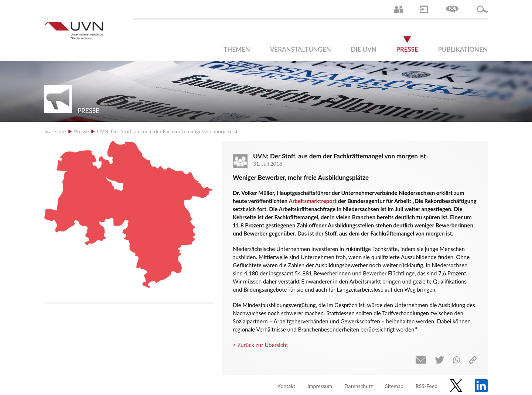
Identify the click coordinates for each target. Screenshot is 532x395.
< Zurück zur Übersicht (260, 345)
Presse (407, 49)
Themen (237, 49)
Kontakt (287, 386)
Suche (482, 9)
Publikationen (463, 49)
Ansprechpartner (398, 9)
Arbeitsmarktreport (313, 201)
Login (424, 9)
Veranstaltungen (301, 49)
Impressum (320, 386)
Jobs (452, 9)
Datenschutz (359, 386)
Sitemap (394, 386)
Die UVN (364, 49)
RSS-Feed (427, 386)
